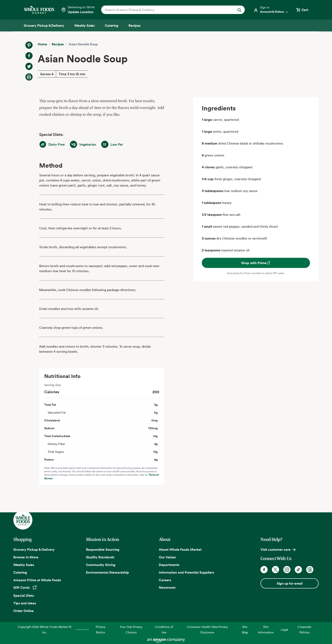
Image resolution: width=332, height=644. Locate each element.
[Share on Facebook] (29, 56)
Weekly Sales (24, 565)
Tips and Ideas (25, 603)
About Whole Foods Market (180, 549)
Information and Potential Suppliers (186, 572)
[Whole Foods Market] (39, 10)
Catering (20, 572)
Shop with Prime (256, 263)
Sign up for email (290, 583)
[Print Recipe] (29, 77)
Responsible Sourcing (103, 549)
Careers (165, 580)
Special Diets (24, 595)
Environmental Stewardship (107, 572)
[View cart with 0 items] (302, 10)
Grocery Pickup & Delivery (34, 549)
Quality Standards (100, 557)
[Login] (271, 10)
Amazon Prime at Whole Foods (37, 580)
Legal (284, 629)
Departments (169, 565)
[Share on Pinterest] (29, 45)
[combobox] (166, 10)
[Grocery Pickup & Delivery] (44, 25)
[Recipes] (135, 25)
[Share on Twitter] (29, 66)
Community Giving (101, 565)
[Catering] (112, 25)
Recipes (58, 44)
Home (42, 44)
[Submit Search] (239, 10)
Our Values (167, 557)
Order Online (24, 611)
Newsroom (167, 587)
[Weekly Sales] (84, 25)
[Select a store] (78, 10)
